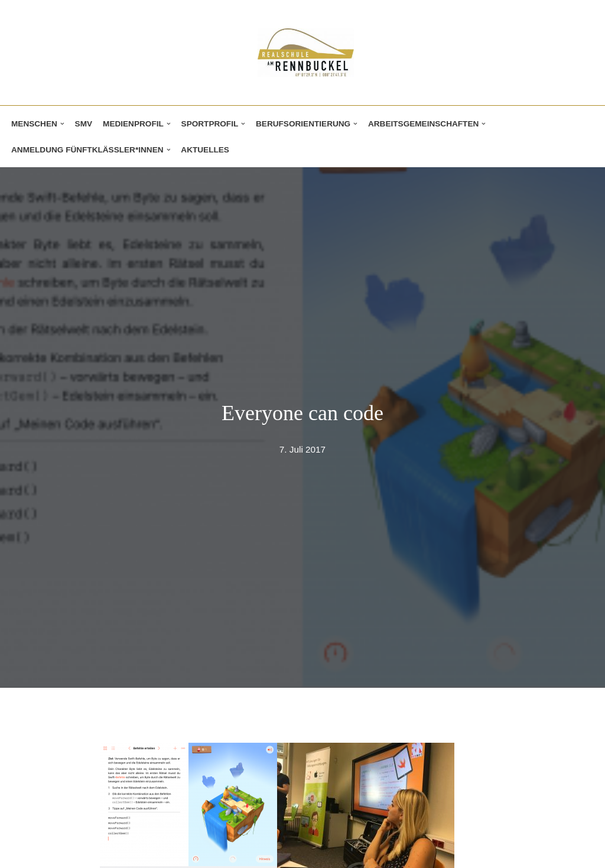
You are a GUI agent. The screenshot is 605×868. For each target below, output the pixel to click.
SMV (84, 124)
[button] (62, 124)
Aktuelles (205, 150)
